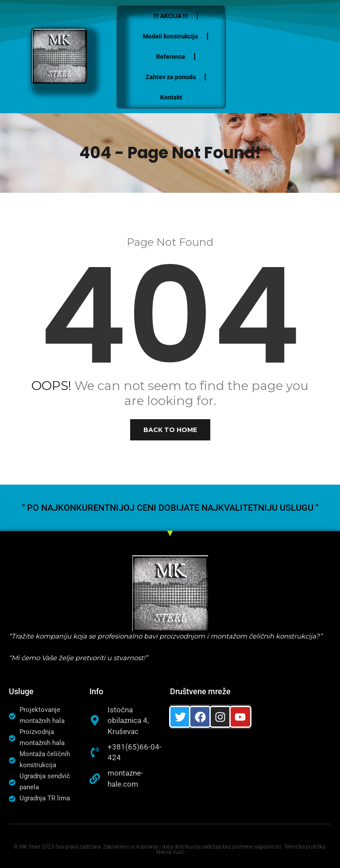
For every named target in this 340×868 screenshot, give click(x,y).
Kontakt (178, 97)
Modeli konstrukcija (177, 36)
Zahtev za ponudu (177, 77)
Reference (177, 57)
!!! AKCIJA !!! (177, 16)
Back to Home (170, 430)
